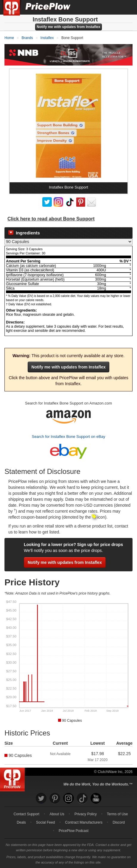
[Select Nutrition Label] (68, 242)
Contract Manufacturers (84, 822)
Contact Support (26, 814)
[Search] (113, 7)
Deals (21, 822)
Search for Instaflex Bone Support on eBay (68, 437)
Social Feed (45, 822)
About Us (57, 814)
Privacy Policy (86, 814)
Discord (119, 822)
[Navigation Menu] (126, 7)
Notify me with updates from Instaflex (68, 27)
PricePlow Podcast (74, 831)
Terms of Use (117, 814)
